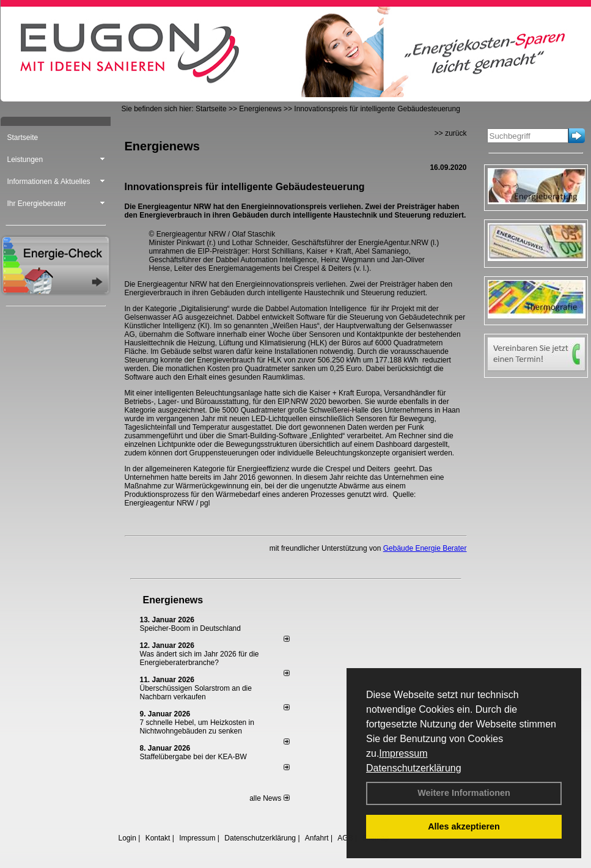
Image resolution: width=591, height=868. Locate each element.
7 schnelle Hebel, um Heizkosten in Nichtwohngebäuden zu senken (197, 727)
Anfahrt (317, 838)
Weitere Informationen (464, 793)
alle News (269, 798)
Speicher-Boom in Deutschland (190, 628)
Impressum (403, 753)
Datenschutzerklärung (414, 768)
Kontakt (158, 838)
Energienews (173, 600)
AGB (345, 838)
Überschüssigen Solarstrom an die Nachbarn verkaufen (196, 693)
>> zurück (451, 133)
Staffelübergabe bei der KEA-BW (193, 757)
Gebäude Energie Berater (425, 548)
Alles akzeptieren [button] (464, 826)
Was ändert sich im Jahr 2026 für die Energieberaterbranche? (200, 658)
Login (127, 838)
